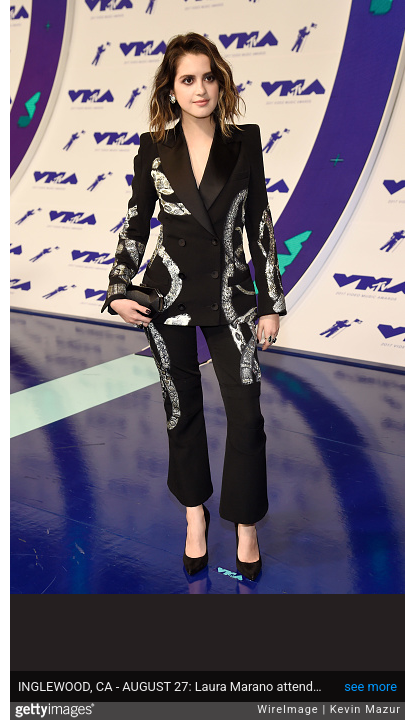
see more (370, 686)
